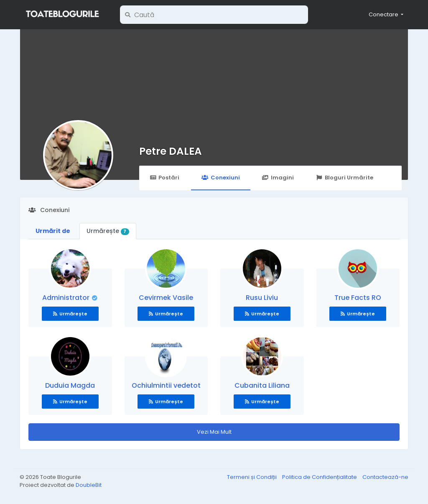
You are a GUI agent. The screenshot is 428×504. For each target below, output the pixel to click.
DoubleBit (89, 485)
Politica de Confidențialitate (320, 477)
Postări (164, 178)
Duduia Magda (70, 385)
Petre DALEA (171, 151)
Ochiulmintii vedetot (166, 385)
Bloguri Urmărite (345, 178)
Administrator (67, 298)
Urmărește (108, 231)
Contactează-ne (385, 477)
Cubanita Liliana (262, 385)
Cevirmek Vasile (166, 298)
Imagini (278, 178)
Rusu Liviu (262, 298)
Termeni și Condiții (252, 477)
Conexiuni (220, 178)
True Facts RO (358, 298)
